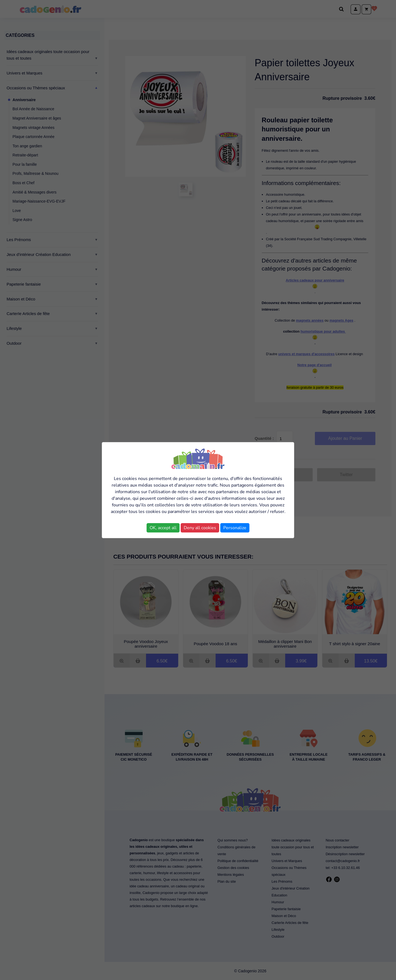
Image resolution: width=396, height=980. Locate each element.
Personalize (235, 528)
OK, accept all (163, 528)
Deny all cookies (200, 528)
